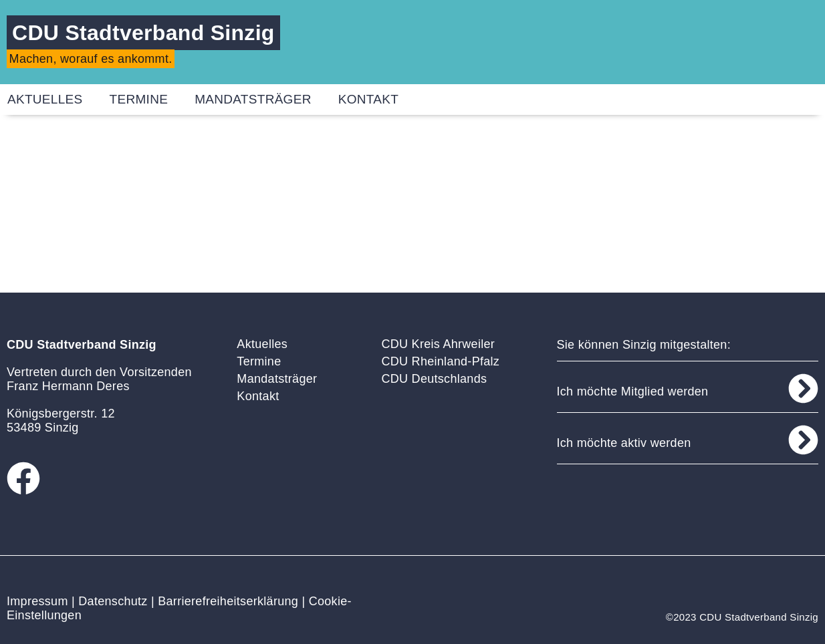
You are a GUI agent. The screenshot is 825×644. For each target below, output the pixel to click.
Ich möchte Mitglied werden (633, 391)
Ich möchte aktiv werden (624, 443)
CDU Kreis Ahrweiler (438, 344)
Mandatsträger (253, 99)
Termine (139, 99)
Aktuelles (262, 344)
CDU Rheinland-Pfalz (440, 361)
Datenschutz (113, 601)
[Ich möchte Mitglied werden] (803, 388)
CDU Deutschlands (434, 379)
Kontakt (368, 99)
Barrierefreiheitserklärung (228, 601)
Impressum (37, 601)
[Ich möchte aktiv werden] (803, 440)
